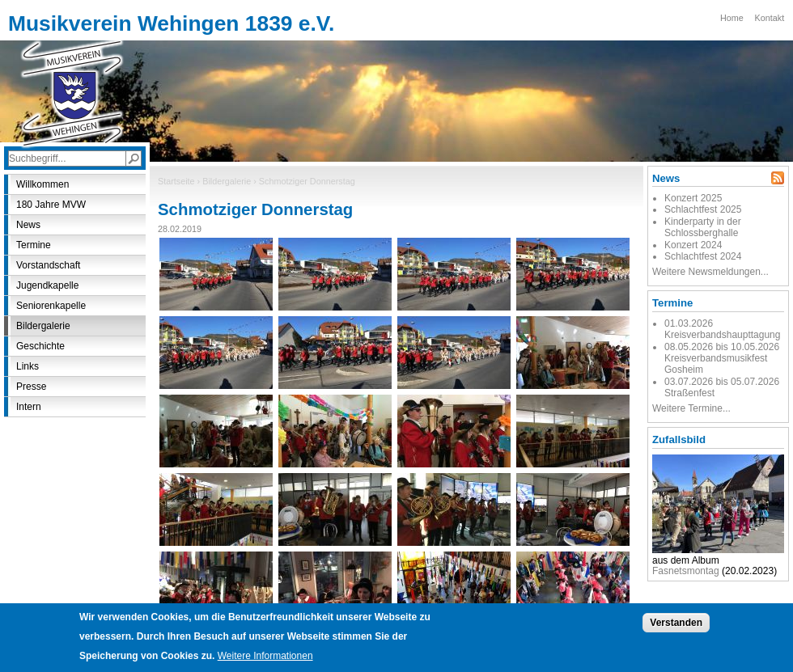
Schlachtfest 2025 (703, 209)
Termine (34, 245)
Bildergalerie (227, 181)
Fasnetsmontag (686, 571)
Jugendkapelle (47, 285)
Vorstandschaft (48, 265)
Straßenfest (689, 393)
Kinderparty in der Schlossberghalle (703, 227)
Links (28, 366)
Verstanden (676, 631)
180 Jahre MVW (51, 205)
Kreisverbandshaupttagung (722, 335)
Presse (31, 387)
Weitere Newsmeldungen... (710, 272)
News (28, 225)
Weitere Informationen (265, 664)
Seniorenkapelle (51, 306)
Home (732, 18)
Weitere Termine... (691, 408)
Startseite (176, 181)
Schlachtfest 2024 (703, 256)
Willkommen (42, 184)
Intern (29, 407)
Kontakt (770, 18)
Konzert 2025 (693, 198)
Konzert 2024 (693, 245)
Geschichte (40, 346)
